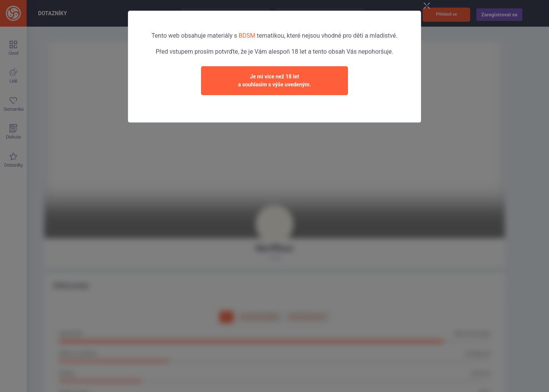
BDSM (247, 36)
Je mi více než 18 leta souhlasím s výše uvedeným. (274, 80)
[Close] (427, 6)
